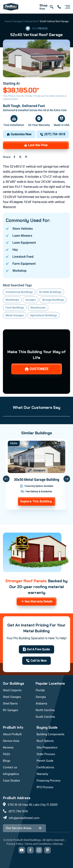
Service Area (11, 741)
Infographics (11, 774)
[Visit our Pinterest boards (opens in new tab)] (47, 850)
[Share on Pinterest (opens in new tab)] (26, 157)
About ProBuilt (12, 734)
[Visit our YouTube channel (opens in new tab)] (22, 850)
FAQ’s (7, 754)
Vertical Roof (31, 21)
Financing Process (49, 781)
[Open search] (51, 7)
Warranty (42, 774)
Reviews (8, 748)
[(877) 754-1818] (53, 134)
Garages (18, 21)
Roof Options (45, 741)
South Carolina (45, 717)
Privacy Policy (15, 844)
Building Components (51, 734)
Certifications (45, 767)
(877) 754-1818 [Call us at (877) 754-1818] (18, 811)
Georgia (41, 697)
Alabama (41, 704)
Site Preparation (47, 748)
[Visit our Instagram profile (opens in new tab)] (39, 850)
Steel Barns (10, 704)
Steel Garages (12, 697)
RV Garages (11, 710)
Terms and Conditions (38, 844)
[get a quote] (36, 649)
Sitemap (58, 844)
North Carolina (45, 710)
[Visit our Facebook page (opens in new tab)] (30, 850)
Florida (40, 690)
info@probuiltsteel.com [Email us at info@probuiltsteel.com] (24, 818)
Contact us (10, 767)
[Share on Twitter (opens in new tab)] (20, 157)
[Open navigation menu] (67, 7)
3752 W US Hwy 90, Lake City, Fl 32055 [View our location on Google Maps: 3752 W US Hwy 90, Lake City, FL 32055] (33, 805)
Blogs (7, 761)
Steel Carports (12, 690)
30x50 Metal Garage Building (36, 480)
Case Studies (11, 781)
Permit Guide (45, 761)
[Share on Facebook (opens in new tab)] (14, 157)
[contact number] (59, 7)
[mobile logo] (11, 7)
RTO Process (45, 787)
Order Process (46, 754)
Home (8, 21)
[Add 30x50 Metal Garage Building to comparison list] (37, 470)
